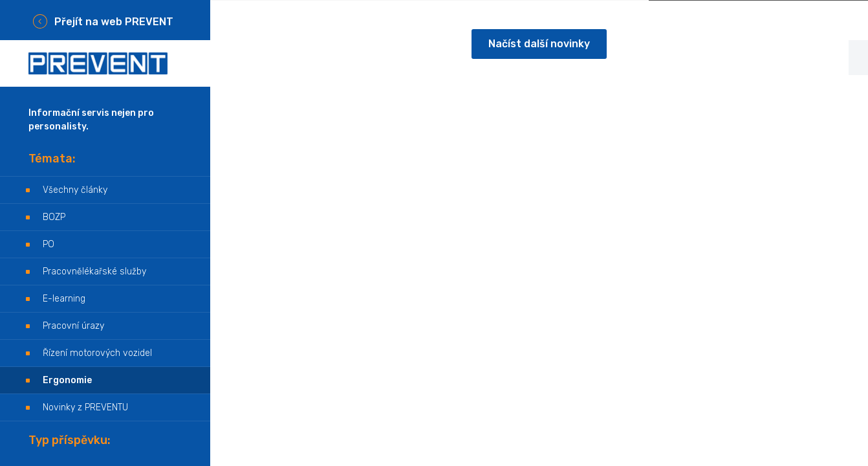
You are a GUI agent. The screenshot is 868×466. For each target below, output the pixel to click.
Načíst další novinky (539, 44)
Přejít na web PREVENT (114, 22)
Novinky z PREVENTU (85, 407)
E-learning (64, 299)
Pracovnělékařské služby (94, 272)
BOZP (54, 217)
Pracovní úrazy (73, 326)
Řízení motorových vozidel (97, 353)
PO (49, 244)
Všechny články (75, 190)
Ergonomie (67, 380)
